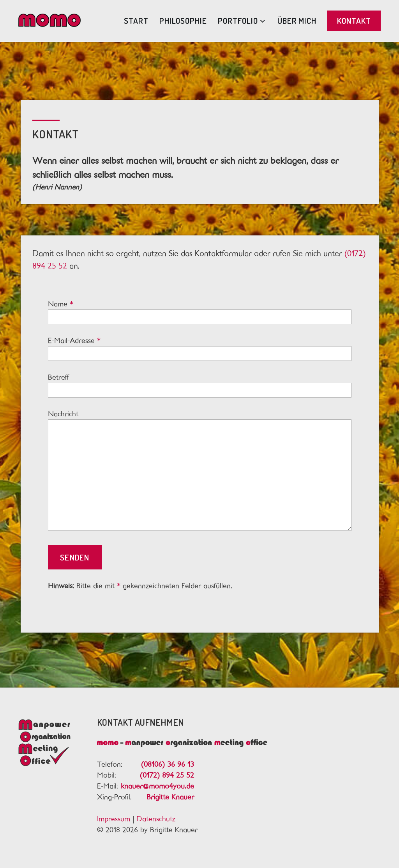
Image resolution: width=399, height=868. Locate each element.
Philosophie (183, 20)
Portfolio (238, 20)
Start (136, 20)
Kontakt (354, 20)
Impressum (114, 819)
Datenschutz (156, 819)
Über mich (297, 20)
